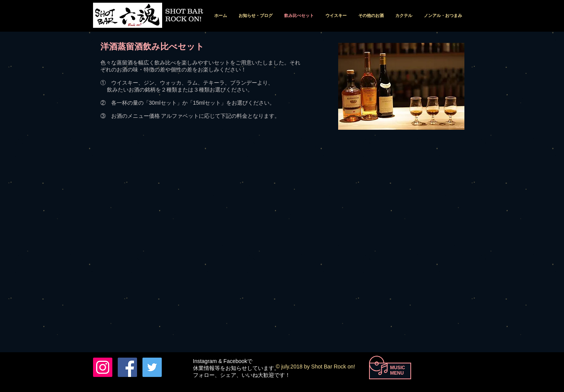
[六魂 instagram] (103, 367)
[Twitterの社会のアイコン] (152, 367)
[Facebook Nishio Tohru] (127, 367)
